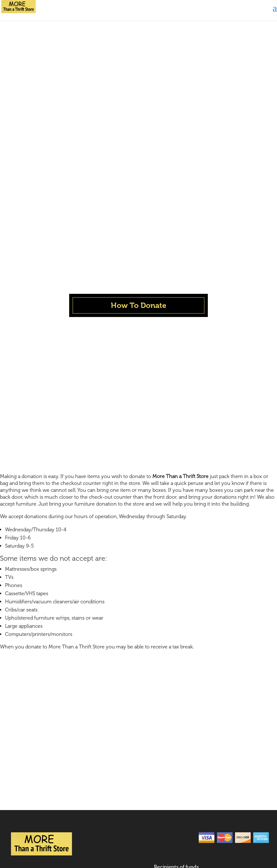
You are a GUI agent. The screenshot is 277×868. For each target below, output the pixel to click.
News (17, 647)
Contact (21, 673)
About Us (22, 634)
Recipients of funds (176, 631)
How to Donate (29, 660)
